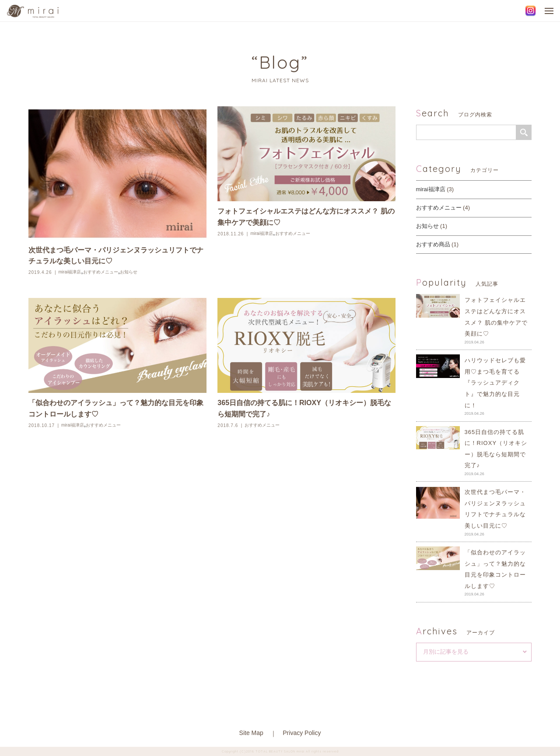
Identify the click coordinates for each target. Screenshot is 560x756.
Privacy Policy (302, 733)
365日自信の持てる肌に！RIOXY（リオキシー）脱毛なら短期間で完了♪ (304, 408)
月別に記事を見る (446, 652)
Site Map (251, 733)
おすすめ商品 (433, 244)
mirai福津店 (70, 272)
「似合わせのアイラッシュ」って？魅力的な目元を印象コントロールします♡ (116, 408)
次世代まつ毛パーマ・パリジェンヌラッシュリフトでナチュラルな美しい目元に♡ (116, 256)
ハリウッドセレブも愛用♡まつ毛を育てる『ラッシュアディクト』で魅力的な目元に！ (495, 383)
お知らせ (129, 272)
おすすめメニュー (101, 272)
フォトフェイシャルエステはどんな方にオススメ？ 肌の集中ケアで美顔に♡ (306, 217)
